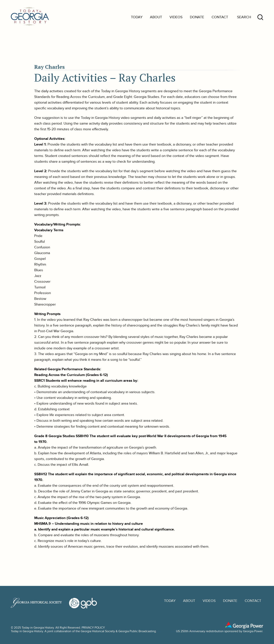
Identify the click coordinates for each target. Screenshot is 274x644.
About (156, 17)
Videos (176, 17)
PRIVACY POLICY (93, 628)
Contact (220, 17)
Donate (197, 17)
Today (137, 17)
